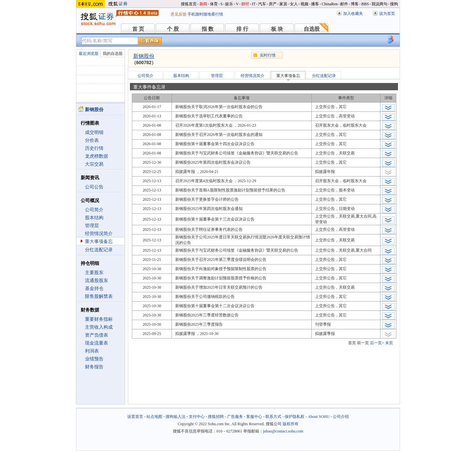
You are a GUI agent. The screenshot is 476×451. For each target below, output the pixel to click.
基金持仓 (94, 288)
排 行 (242, 29)
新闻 (203, 4)
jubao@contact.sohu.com (283, 431)
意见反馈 (178, 14)
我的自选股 (113, 54)
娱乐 (229, 4)
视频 (304, 4)
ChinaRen (330, 4)
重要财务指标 (99, 319)
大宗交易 (94, 164)
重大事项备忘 (99, 242)
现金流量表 (97, 343)
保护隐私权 (295, 417)
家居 (283, 4)
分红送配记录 (99, 250)
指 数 (208, 29)
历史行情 (94, 148)
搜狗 (394, 4)
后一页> (377, 343)
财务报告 (94, 367)
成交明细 (94, 132)
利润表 (92, 351)
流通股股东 (97, 281)
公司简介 (94, 210)
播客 (315, 4)
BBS (365, 4)
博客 (355, 4)
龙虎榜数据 (97, 156)
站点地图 (154, 417)
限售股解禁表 (99, 296)
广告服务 (235, 417)
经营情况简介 (99, 234)
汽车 (262, 4)
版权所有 (291, 424)
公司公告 (94, 187)
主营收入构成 (99, 327)
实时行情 (268, 55)
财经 (245, 4)
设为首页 (387, 14)
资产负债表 (97, 335)
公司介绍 (341, 417)
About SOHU (319, 417)
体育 (214, 4)
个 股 (173, 29)
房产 (273, 4)
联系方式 (273, 417)
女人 (294, 4)
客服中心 (254, 417)
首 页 (138, 29)
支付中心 (197, 417)
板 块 (277, 29)
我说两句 (379, 4)
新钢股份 (144, 56)
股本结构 (94, 218)
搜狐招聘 (216, 417)
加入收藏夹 (353, 14)
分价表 (92, 140)
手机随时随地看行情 (205, 14)
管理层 (92, 226)
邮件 (344, 4)
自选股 (312, 29)
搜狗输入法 (176, 417)
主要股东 (94, 273)
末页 (389, 343)
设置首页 (135, 417)
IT (254, 4)
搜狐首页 (189, 4)
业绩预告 (94, 359)
